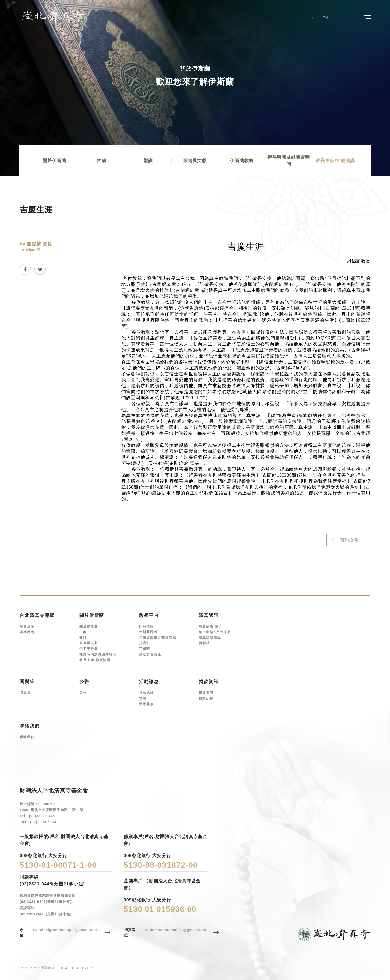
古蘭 (101, 161)
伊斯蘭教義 (242, 161)
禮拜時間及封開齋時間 (289, 161)
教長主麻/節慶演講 (335, 161)
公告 (83, 693)
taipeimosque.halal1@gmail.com (176, 930)
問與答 (25, 693)
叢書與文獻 (195, 161)
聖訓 (148, 161)
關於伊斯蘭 (55, 161)
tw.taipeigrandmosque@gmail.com (66, 930)
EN (325, 18)
